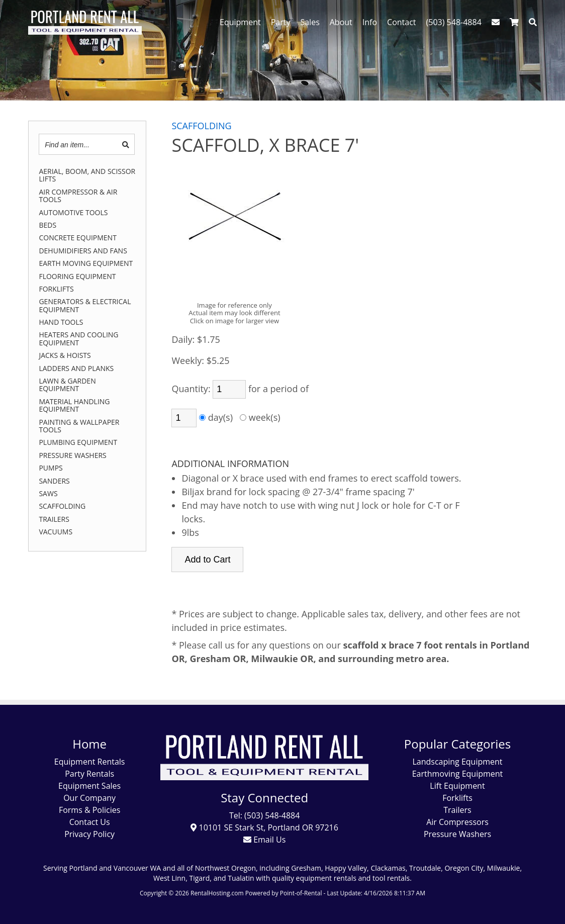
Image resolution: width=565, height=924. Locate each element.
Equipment (240, 22)
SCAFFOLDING (62, 506)
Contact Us (90, 822)
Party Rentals (89, 774)
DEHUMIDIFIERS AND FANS (83, 251)
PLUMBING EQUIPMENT (78, 442)
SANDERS (54, 481)
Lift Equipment (457, 786)
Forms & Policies (89, 810)
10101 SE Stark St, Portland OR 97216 (264, 827)
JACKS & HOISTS (65, 355)
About (341, 22)
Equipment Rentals (90, 762)
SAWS (48, 493)
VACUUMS (56, 532)
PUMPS (51, 468)
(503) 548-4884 (454, 22)
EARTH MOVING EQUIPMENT (86, 263)
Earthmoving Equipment (458, 774)
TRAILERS (54, 519)
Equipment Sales (89, 786)
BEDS (48, 225)
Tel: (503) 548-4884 (264, 815)
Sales (310, 22)
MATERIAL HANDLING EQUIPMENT (74, 405)
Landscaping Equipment (457, 762)
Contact (401, 22)
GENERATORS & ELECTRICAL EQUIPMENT (85, 305)
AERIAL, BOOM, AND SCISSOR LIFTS (87, 175)
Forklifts (457, 798)
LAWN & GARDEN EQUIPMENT (67, 385)
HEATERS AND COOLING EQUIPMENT (78, 339)
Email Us (264, 840)
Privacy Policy (89, 834)
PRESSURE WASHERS (72, 455)
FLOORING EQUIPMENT (77, 276)
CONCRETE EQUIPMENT (77, 238)
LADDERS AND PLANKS (76, 368)
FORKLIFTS (56, 289)
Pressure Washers (457, 834)
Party (281, 22)
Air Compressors (457, 822)
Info (370, 22)
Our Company (89, 798)
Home (89, 744)
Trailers (457, 810)
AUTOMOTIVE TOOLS (73, 212)
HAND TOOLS (61, 322)
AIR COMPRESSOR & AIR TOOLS (78, 196)
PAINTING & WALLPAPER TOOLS (79, 426)
